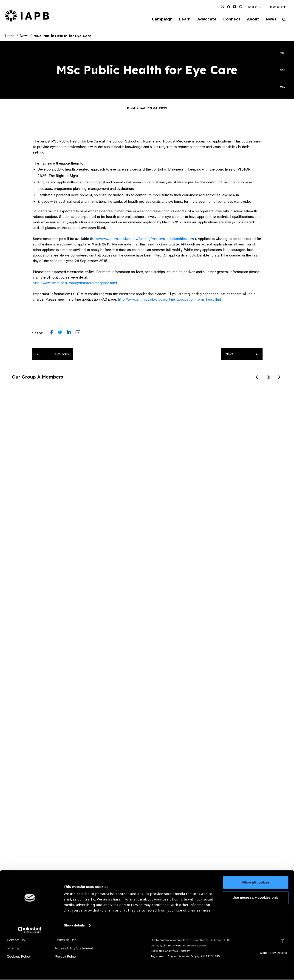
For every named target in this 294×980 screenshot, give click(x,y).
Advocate (202, 19)
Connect (228, 19)
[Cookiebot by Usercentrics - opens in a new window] (30, 971)
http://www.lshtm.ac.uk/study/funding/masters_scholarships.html (143, 239)
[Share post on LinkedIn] (71, 334)
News (270, 19)
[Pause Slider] (268, 378)
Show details (74, 966)
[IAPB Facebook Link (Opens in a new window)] (229, 7)
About (251, 19)
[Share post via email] (80, 334)
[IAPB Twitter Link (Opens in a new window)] (223, 7)
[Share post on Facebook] (54, 334)
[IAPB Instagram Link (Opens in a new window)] (240, 7)
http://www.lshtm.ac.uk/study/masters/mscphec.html (75, 283)
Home (10, 36)
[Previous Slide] (258, 378)
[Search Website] (284, 20)
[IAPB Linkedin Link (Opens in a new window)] (235, 7)
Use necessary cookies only (256, 938)
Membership (278, 7)
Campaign (155, 19)
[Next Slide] (278, 378)
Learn (179, 19)
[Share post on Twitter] (62, 334)
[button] (255, 7)
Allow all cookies (256, 923)
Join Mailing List (264, 904)
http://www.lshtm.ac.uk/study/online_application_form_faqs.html (170, 300)
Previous (53, 355)
